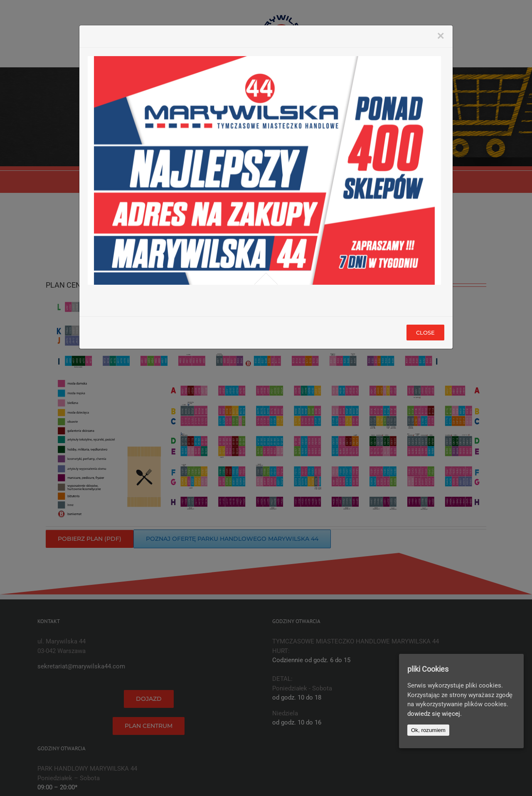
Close (425, 333)
